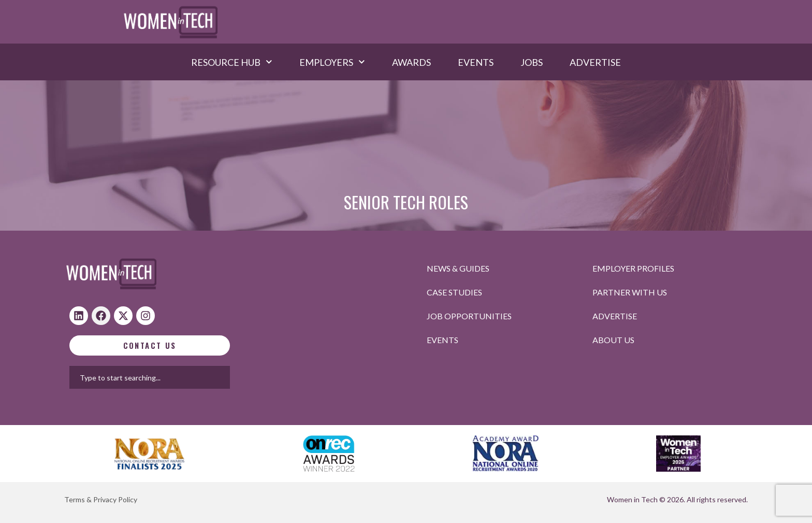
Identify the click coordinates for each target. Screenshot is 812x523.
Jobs (532, 62)
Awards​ (411, 62)
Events (476, 62)
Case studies (454, 292)
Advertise (595, 62)
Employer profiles (633, 268)
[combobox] (183, 377)
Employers (332, 62)
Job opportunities (469, 316)
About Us (613, 340)
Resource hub (232, 62)
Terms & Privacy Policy (101, 499)
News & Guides (458, 268)
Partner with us (630, 292)
